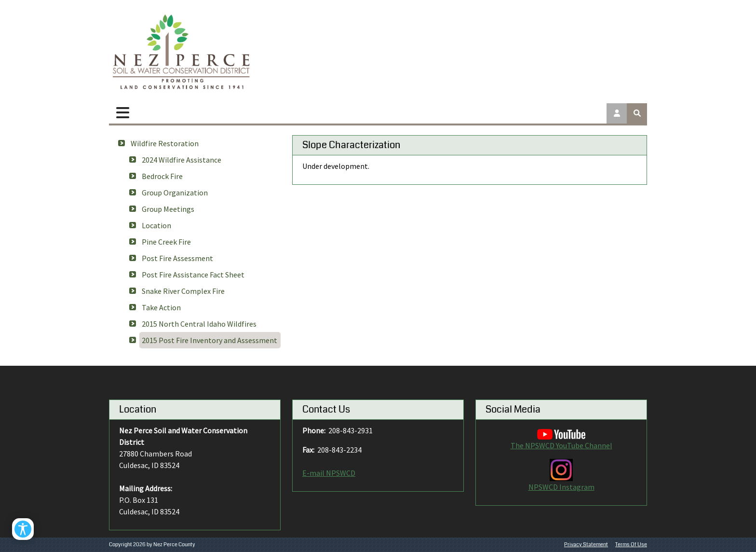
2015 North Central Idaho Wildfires (199, 324)
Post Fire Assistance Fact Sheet (193, 275)
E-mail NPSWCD (329, 473)
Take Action (161, 307)
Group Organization (175, 193)
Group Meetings (168, 209)
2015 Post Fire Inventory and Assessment (209, 340)
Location (156, 225)
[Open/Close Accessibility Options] (23, 529)
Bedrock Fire (162, 176)
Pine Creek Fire (166, 242)
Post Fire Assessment (177, 258)
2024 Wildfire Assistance (182, 160)
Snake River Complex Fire (183, 291)
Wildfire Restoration (165, 143)
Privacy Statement (586, 545)
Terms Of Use (631, 545)
